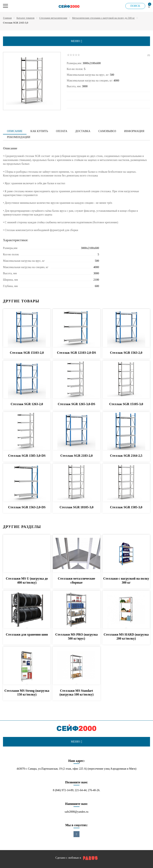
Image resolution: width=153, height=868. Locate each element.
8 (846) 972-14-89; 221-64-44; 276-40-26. (76, 790)
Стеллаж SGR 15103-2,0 (27, 353)
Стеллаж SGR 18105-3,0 (76, 507)
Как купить (39, 131)
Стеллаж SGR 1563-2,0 (126, 353)
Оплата (62, 131)
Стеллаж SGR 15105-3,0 (126, 404)
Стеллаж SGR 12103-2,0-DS (76, 353)
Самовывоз (107, 131)
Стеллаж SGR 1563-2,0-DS (27, 507)
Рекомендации (19, 137)
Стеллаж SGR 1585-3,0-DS (27, 456)
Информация (134, 131)
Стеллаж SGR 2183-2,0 (76, 456)
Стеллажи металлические (53, 18)
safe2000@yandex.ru (76, 812)
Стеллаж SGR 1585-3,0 (126, 507)
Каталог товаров (25, 18)
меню (76, 41)
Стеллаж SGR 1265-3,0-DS (76, 404)
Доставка (83, 131)
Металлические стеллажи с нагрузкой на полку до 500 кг (103, 18)
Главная (7, 18)
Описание (15, 131)
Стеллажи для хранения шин (27, 634)
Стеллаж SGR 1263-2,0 (27, 404)
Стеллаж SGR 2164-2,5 (126, 456)
